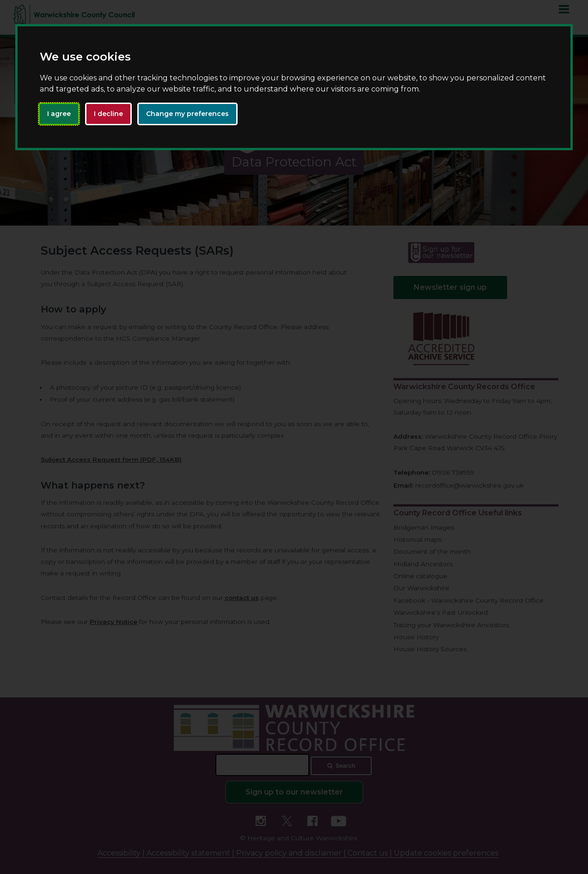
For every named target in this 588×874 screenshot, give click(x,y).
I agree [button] (59, 114)
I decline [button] (108, 114)
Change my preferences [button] (187, 114)
